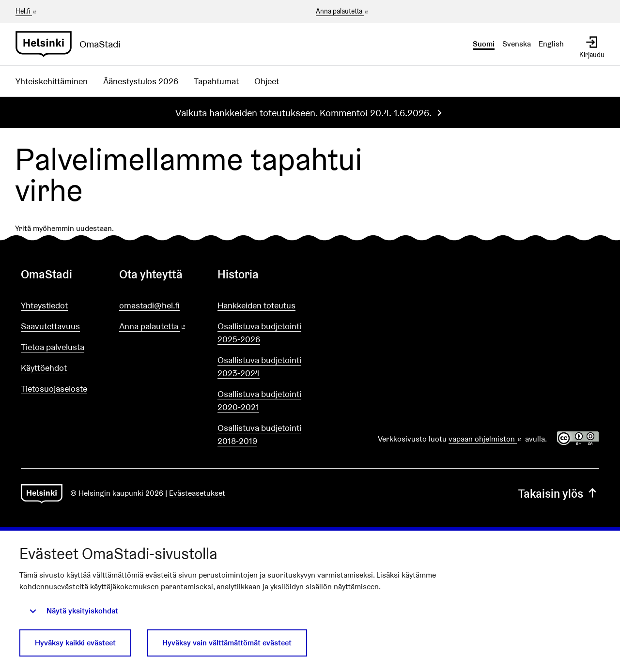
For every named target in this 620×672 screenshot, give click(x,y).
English (551, 44)
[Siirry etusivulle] (72, 44)
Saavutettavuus (50, 326)
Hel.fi (27, 11)
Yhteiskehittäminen (52, 81)
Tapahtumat (216, 81)
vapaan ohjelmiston (486, 439)
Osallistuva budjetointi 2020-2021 (259, 400)
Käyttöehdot (44, 368)
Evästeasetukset (197, 493)
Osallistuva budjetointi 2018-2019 (259, 434)
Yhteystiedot (44, 305)
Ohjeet (267, 81)
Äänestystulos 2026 (141, 81)
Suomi (484, 44)
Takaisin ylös (559, 494)
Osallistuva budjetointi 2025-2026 (259, 333)
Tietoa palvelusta (53, 347)
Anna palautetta (343, 12)
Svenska (517, 44)
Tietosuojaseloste (54, 389)
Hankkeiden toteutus (256, 305)
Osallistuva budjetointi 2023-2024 (259, 367)
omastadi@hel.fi (149, 305)
